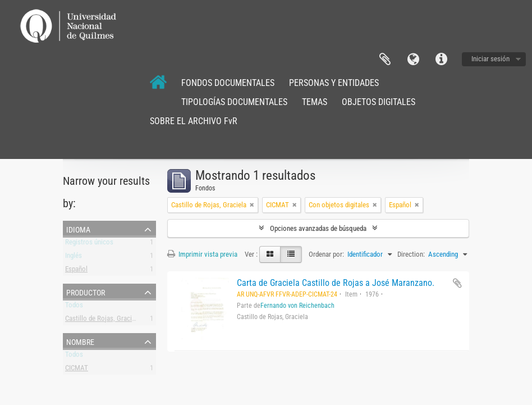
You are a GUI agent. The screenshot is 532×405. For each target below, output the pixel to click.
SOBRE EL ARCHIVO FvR (194, 121)
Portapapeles (385, 60)
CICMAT (77, 370)
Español (76, 271)
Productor (86, 292)
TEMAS (315, 102)
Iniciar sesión (490, 59)
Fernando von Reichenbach (297, 306)
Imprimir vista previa (202, 254)
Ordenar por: (326, 254)
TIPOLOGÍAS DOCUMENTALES (234, 102)
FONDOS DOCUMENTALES (228, 83)
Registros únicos (89, 244)
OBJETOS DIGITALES (379, 102)
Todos (74, 307)
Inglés (74, 258)
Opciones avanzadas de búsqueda (318, 228)
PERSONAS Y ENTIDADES (334, 83)
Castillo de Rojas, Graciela (103, 320)
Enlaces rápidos (441, 60)
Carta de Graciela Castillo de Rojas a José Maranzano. (336, 283)
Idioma (413, 60)
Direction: (411, 254)
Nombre (80, 341)
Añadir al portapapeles (457, 283)
